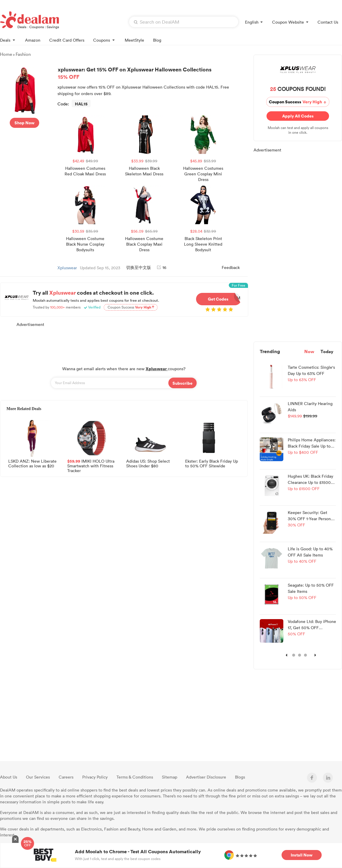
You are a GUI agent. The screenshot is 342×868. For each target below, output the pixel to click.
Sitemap (170, 777)
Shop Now (24, 123)
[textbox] (184, 22)
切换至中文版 (139, 267)
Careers (66, 777)
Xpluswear (67, 268)
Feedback (231, 267)
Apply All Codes (298, 116)
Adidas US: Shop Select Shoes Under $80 (148, 464)
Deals (8, 40)
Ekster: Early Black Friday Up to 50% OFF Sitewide (212, 464)
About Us (9, 777)
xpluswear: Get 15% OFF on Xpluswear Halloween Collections (152, 73)
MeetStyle (134, 40)
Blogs (240, 777)
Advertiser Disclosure (206, 777)
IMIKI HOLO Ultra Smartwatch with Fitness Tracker (91, 465)
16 (162, 267)
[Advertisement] (124, 343)
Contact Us (328, 22)
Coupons (105, 40)
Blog (157, 40)
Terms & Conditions (135, 777)
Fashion (23, 54)
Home (6, 54)
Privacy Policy (95, 777)
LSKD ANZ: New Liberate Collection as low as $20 (32, 464)
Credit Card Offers (67, 40)
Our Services (38, 777)
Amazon (33, 40)
